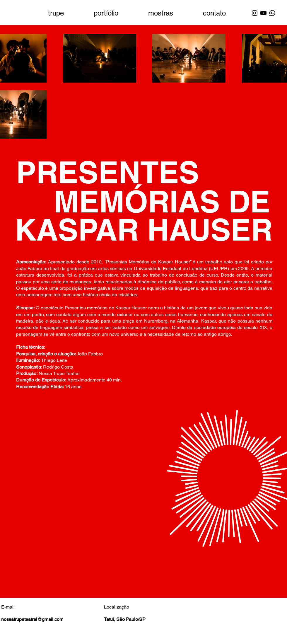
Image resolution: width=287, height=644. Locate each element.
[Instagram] (255, 13)
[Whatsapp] (272, 13)
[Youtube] (263, 13)
